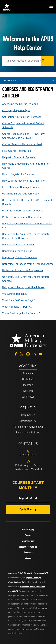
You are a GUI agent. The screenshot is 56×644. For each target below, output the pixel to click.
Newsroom (28, 552)
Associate (28, 373)
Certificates (28, 397)
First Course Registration (17, 151)
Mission (28, 558)
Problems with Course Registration (22, 217)
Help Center (28, 415)
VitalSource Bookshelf (15, 294)
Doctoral (28, 391)
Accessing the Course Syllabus (20, 104)
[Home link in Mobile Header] (7, 7)
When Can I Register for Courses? (21, 313)
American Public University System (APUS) (28, 573)
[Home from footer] (28, 341)
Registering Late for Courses (19, 244)
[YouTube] (40, 353)
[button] (51, 7)
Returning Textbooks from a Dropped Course (28, 264)
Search (47, 61)
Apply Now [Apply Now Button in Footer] (26, 510)
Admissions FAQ (28, 421)
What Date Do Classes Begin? (19, 300)
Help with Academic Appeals (19, 157)
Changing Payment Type (16, 110)
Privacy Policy (28, 530)
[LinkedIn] (34, 353)
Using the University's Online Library (23, 287)
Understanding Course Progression (23, 270)
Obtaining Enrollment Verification (21, 194)
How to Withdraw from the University (23, 181)
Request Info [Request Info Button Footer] (26, 498)
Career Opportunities (28, 547)
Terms (28, 535)
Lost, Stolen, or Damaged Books (20, 187)
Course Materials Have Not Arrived (22, 144)
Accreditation (28, 541)
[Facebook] (16, 353)
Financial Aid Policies (28, 433)
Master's (28, 385)
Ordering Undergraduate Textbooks (23, 210)
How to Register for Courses (18, 174)
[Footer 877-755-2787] (28, 455)
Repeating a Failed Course (17, 251)
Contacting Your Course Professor (22, 117)
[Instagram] (28, 353)
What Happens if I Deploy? (17, 307)
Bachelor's (28, 379)
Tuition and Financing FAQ (28, 427)
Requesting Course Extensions (20, 257)
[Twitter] (22, 353)
